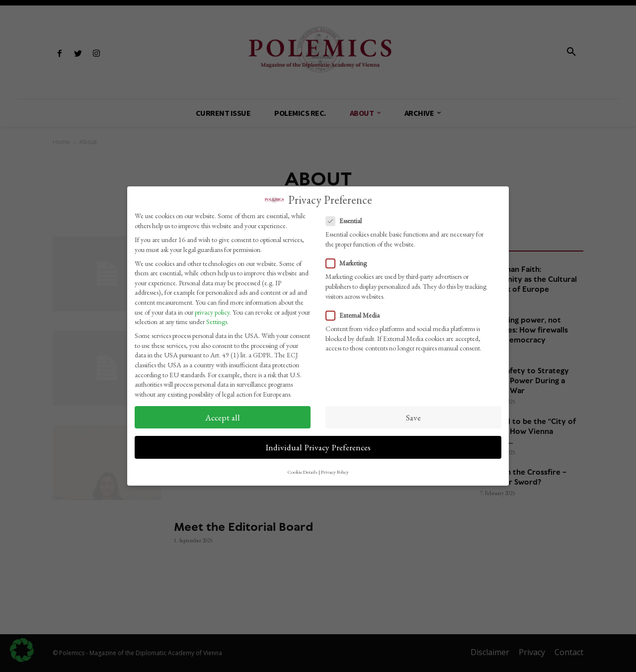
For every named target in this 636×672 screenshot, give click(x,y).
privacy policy (212, 309)
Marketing (349, 260)
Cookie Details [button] (303, 469)
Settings (217, 319)
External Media (356, 312)
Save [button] (413, 414)
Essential (347, 218)
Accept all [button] (223, 414)
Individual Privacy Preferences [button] (318, 444)
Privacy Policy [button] (335, 469)
